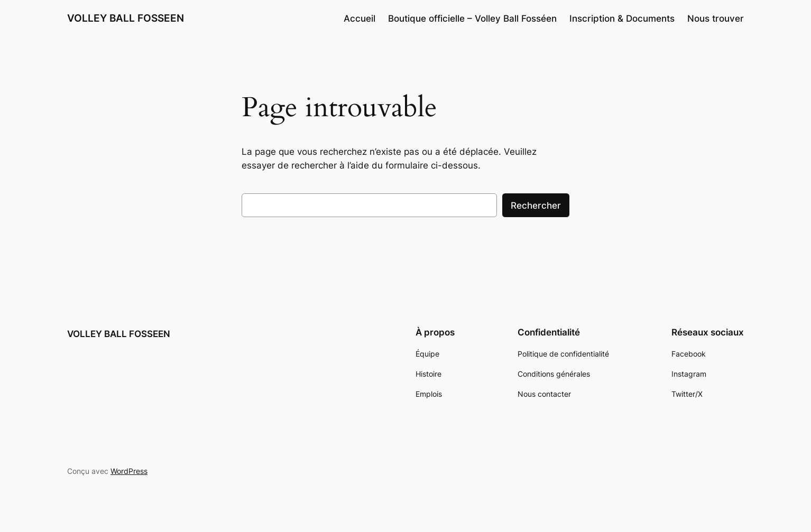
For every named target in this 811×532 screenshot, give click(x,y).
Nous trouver (716, 18)
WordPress (129, 471)
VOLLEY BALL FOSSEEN (126, 18)
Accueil (360, 18)
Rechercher (536, 206)
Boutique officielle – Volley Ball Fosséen (472, 18)
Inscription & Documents (622, 18)
